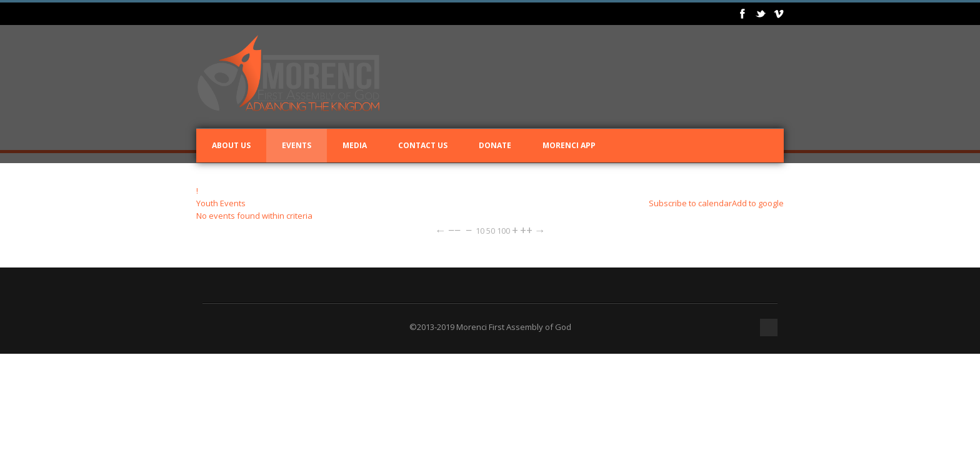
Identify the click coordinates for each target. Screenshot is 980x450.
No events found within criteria (254, 216)
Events (297, 145)
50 (491, 231)
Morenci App (569, 145)
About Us (231, 145)
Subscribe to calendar (690, 203)
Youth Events (221, 203)
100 (503, 231)
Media (355, 145)
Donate (495, 145)
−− (454, 230)
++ (526, 230)
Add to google (758, 203)
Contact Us (423, 145)
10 (480, 231)
